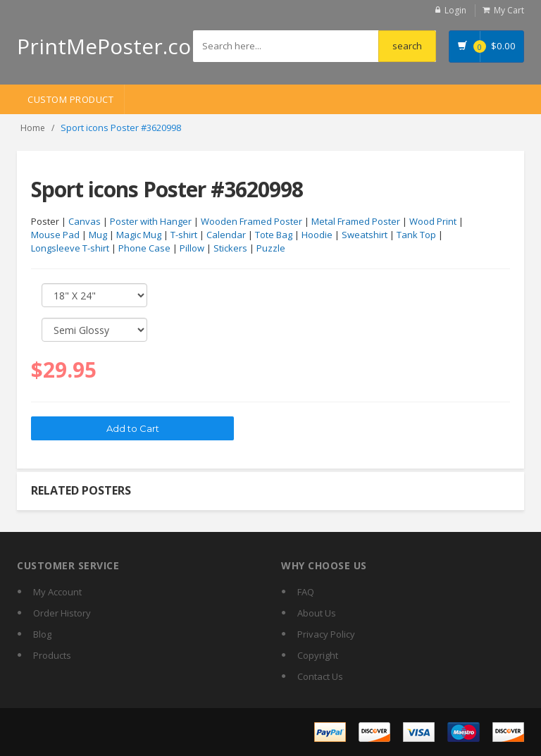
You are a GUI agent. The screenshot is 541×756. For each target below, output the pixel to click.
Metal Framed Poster (356, 221)
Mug (98, 235)
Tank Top (416, 235)
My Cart (509, 10)
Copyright (318, 655)
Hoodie (317, 235)
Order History (62, 613)
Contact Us (320, 676)
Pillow (192, 248)
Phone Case (144, 248)
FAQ (306, 592)
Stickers (230, 248)
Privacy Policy (326, 634)
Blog (42, 634)
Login (455, 10)
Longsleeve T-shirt (70, 248)
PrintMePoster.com (114, 46)
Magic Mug (139, 235)
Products (52, 655)
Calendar (226, 235)
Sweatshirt (365, 235)
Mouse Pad (55, 235)
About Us (317, 613)
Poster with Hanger (151, 221)
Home (33, 128)
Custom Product (70, 99)
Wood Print (433, 221)
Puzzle (271, 248)
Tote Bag (274, 235)
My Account (57, 592)
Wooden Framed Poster (251, 221)
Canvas (85, 221)
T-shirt (184, 235)
